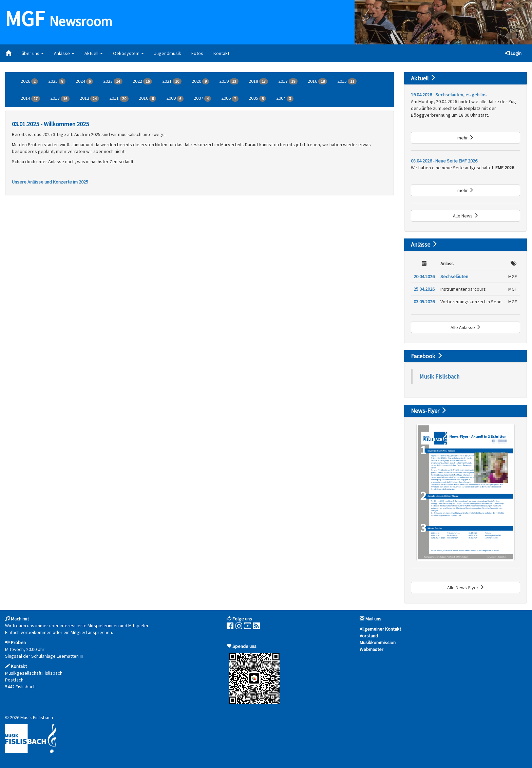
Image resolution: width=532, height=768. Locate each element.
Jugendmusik (168, 53)
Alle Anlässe (466, 327)
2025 (57, 81)
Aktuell (94, 53)
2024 (84, 81)
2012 (89, 98)
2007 (202, 98)
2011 (119, 98)
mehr (465, 138)
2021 (172, 81)
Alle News (466, 216)
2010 (147, 98)
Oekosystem (128, 53)
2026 (29, 81)
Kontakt (221, 53)
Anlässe (64, 53)
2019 (229, 81)
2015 (347, 81)
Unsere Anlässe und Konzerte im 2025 (50, 182)
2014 (30, 98)
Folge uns (242, 619)
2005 (257, 98)
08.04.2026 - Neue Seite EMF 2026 (444, 161)
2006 (230, 98)
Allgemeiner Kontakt (380, 629)
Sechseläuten (454, 276)
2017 (288, 81)
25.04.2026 (424, 289)
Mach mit (20, 619)
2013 (60, 98)
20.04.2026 (424, 276)
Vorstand (369, 636)
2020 (200, 81)
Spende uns (244, 646)
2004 (285, 98)
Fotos (197, 53)
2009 (175, 98)
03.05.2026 (424, 302)
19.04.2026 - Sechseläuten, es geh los (449, 95)
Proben (18, 642)
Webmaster (372, 649)
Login (513, 53)
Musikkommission (378, 642)
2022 (142, 81)
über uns (33, 53)
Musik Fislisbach (439, 377)
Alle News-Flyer (466, 588)
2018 (258, 81)
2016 (317, 81)
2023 (113, 81)
